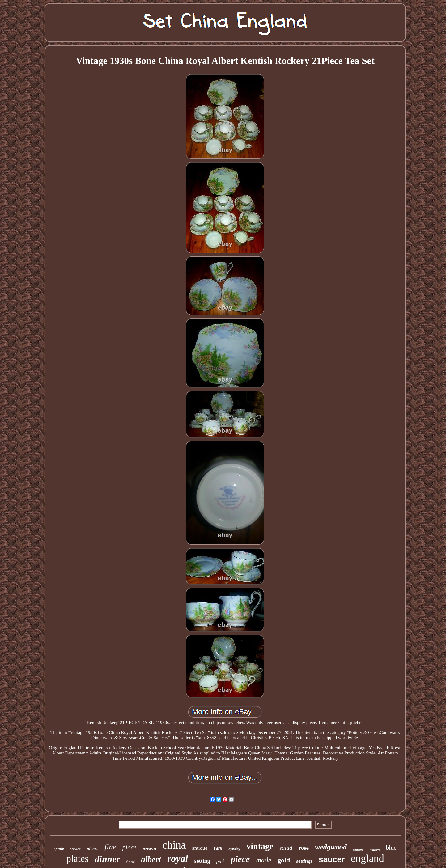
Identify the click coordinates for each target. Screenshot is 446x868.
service (75, 849)
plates (77, 859)
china (174, 845)
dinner (108, 859)
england (367, 858)
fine (110, 847)
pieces (93, 849)
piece (240, 859)
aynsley (234, 849)
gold (284, 860)
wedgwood (331, 847)
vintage (260, 846)
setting (202, 861)
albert (151, 859)
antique (200, 848)
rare (218, 848)
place (129, 847)
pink (220, 861)
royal (178, 858)
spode (59, 849)
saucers (358, 849)
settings (304, 861)
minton (375, 849)
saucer (332, 859)
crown (149, 849)
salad (286, 848)
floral (130, 862)
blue (391, 848)
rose (304, 848)
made (264, 860)
